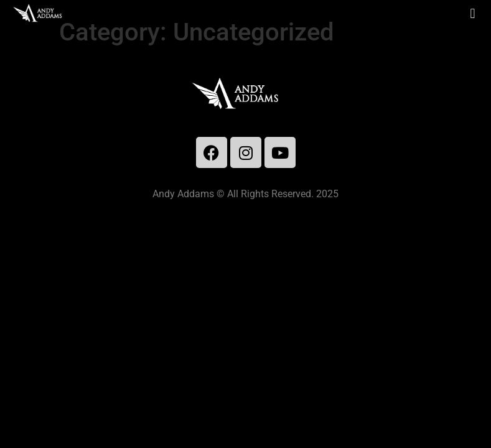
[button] (473, 13)
